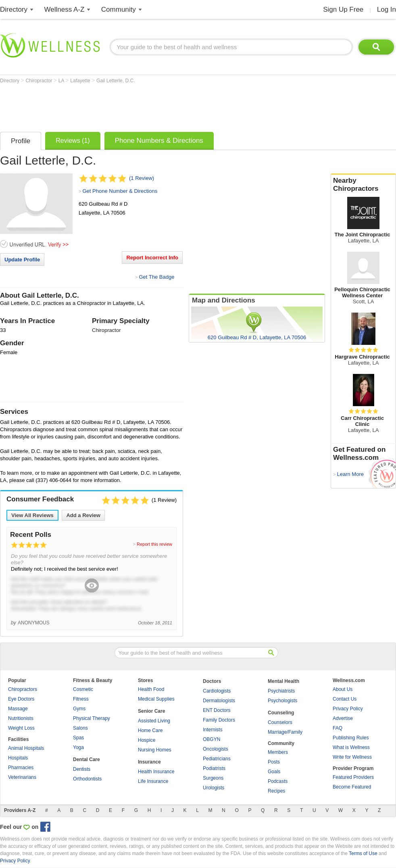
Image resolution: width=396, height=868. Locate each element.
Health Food (151, 689)
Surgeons (213, 778)
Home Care (150, 730)
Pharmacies (21, 768)
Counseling (281, 713)
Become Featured (352, 787)
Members (278, 752)
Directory (14, 9)
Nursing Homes (155, 750)
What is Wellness (351, 747)
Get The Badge (156, 277)
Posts (274, 762)
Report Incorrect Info (152, 258)
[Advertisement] (147, 106)
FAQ (338, 728)
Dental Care (86, 759)
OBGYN (212, 739)
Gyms (79, 709)
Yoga (78, 747)
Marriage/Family (285, 732)
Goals (274, 772)
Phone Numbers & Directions (159, 141)
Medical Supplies (156, 699)
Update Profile (22, 260)
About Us (343, 689)
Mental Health (283, 681)
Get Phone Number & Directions (120, 191)
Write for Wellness (352, 757)
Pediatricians (217, 759)
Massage (18, 709)
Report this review (154, 544)
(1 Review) (142, 178)
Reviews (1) (73, 141)
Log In (387, 9)
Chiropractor (39, 81)
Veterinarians (22, 777)
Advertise (343, 718)
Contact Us (345, 699)
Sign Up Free (343, 9)
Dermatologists (219, 701)
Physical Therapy (92, 718)
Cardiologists (217, 691)
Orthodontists (87, 779)
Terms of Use (363, 853)
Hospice (147, 740)
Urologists (214, 788)
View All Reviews (32, 515)
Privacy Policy (348, 709)
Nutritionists (21, 718)
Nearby (363, 185)
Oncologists (216, 749)
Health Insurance (156, 772)
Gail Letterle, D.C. (116, 81)
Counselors (280, 722)
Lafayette (81, 81)
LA (62, 81)
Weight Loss (21, 728)
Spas (78, 738)
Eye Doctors (21, 699)
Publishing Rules (351, 738)
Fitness (81, 699)
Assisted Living (154, 721)
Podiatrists (214, 768)
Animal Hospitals (26, 748)
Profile (21, 141)
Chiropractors (23, 689)
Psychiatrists (281, 691)
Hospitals (18, 758)
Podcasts (278, 781)
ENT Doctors (217, 710)
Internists (213, 730)
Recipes (276, 791)
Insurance (149, 762)
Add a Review (83, 515)
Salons (80, 728)
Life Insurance (153, 781)
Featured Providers (353, 777)
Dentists (82, 769)
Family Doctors (219, 720)
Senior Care (151, 711)
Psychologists (282, 701)
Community (119, 9)
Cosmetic (83, 689)
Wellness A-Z (65, 9)
